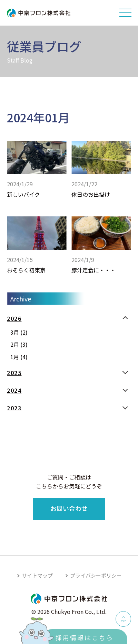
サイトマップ (37, 575)
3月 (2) (19, 332)
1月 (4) (19, 357)
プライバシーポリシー (96, 575)
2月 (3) (19, 344)
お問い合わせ (69, 508)
